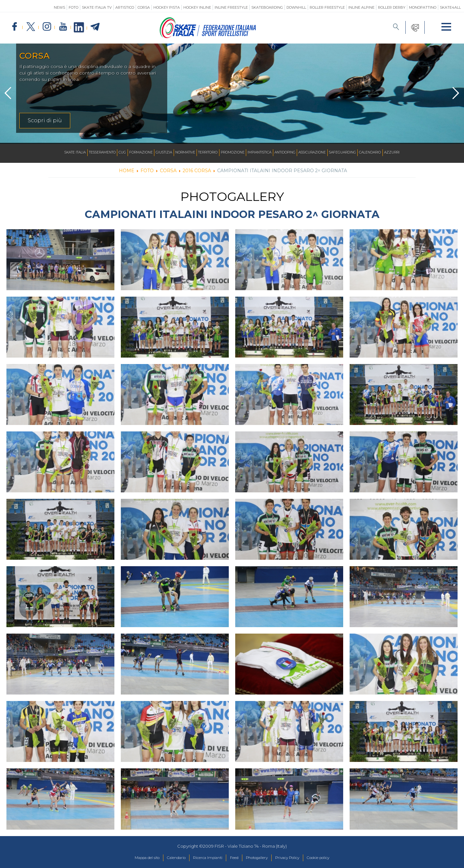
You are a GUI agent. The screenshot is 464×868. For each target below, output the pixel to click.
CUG (107, 153)
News (59, 7)
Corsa (144, 7)
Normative (178, 153)
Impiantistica (265, 153)
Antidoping (294, 153)
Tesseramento (84, 153)
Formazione (128, 153)
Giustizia (154, 153)
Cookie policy (332, 858)
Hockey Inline (197, 7)
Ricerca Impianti (203, 858)
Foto (73, 7)
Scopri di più (45, 120)
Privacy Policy (296, 858)
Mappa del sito (133, 858)
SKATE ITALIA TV (97, 7)
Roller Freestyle (327, 7)
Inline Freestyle (231, 7)
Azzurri (416, 153)
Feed (234, 858)
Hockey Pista (167, 7)
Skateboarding (267, 7)
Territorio (205, 153)
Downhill (296, 7)
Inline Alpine (361, 7)
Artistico (125, 7)
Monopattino (423, 7)
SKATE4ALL (450, 7)
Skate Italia (52, 153)
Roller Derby (392, 7)
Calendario (391, 153)
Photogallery (260, 858)
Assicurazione (325, 153)
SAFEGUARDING (360, 153)
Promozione (234, 153)
